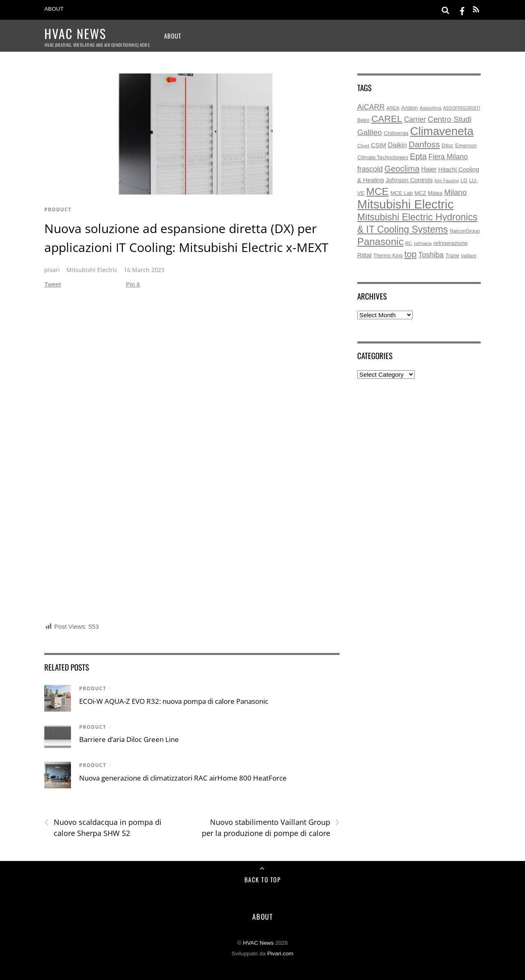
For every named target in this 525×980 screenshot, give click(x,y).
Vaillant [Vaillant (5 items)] (469, 255)
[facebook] (462, 10)
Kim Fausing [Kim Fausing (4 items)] (446, 181)
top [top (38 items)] (411, 254)
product (58, 210)
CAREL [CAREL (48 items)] (387, 119)
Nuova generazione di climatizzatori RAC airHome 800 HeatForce (183, 778)
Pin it (133, 284)
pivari (52, 270)
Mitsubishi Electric (92, 270)
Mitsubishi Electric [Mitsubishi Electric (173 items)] (405, 204)
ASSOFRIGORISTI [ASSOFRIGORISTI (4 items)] (462, 108)
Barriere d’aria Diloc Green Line (129, 739)
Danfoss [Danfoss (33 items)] (424, 144)
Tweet (53, 284)
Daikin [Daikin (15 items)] (397, 145)
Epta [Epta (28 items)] (418, 156)
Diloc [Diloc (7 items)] (448, 145)
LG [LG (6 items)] (464, 181)
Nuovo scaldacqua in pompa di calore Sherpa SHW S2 (103, 827)
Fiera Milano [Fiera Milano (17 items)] (448, 157)
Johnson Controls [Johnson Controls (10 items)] (409, 180)
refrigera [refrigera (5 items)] (423, 243)
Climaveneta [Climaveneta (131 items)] (442, 131)
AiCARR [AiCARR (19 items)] (371, 107)
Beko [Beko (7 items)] (363, 120)
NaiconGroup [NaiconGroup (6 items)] (465, 231)
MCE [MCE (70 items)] (378, 191)
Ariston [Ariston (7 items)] (410, 108)
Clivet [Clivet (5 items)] (363, 145)
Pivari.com (280, 954)
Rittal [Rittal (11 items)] (364, 255)
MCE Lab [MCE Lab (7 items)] (402, 193)
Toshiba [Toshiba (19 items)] (431, 255)
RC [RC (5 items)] (409, 243)
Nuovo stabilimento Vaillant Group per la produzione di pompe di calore (271, 827)
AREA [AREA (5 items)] (393, 108)
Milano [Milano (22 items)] (455, 192)
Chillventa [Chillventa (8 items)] (396, 133)
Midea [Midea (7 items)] (435, 193)
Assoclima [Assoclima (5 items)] (430, 108)
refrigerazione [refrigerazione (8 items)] (451, 243)
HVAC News (258, 943)
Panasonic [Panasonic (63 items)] (380, 242)
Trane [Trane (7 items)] (452, 255)
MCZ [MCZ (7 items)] (420, 193)
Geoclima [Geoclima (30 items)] (402, 169)
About (54, 9)
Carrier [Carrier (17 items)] (415, 119)
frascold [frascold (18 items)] (370, 169)
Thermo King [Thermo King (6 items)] (388, 256)
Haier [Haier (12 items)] (429, 169)
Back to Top (263, 879)
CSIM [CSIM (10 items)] (378, 145)
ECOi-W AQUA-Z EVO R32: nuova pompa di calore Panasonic (174, 701)
